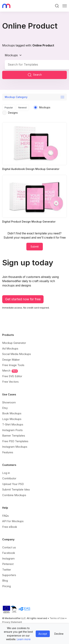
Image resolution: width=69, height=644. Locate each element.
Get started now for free (23, 299)
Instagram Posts (12, 430)
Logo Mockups (12, 419)
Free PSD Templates (15, 441)
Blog (5, 581)
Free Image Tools (13, 365)
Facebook (9, 553)
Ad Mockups (10, 348)
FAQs (5, 516)
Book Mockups (12, 413)
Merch (10, 371)
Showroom (9, 402)
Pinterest (8, 564)
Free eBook (10, 527)
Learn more (24, 639)
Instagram (8, 558)
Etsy (5, 408)
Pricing (6, 586)
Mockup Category (16, 97)
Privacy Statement (12, 622)
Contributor (9, 478)
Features (8, 452)
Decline (59, 634)
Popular (9, 108)
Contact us (9, 547)
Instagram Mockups (15, 447)
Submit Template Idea (16, 489)
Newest (23, 108)
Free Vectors (10, 382)
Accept (43, 634)
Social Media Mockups (17, 354)
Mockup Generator (14, 343)
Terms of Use (57, 618)
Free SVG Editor (12, 376)
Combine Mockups (14, 495)
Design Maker (11, 360)
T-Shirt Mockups (13, 424)
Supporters (9, 575)
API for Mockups (13, 521)
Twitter (7, 570)
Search (35, 75)
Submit (35, 247)
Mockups (11, 55)
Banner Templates (14, 436)
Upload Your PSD (13, 484)
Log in (6, 473)
